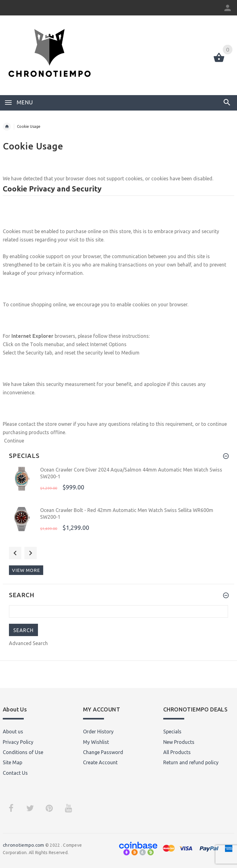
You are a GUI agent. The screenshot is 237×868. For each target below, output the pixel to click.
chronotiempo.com (23, 845)
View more (26, 570)
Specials (172, 732)
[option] (118, 485)
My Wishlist (96, 742)
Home (7, 127)
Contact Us (15, 773)
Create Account (100, 762)
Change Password (103, 752)
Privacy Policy (18, 742)
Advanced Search (28, 643)
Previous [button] (15, 553)
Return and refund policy (191, 762)
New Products (179, 742)
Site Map (12, 762)
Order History (98, 732)
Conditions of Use (23, 752)
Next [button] (31, 553)
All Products (177, 752)
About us (13, 732)
